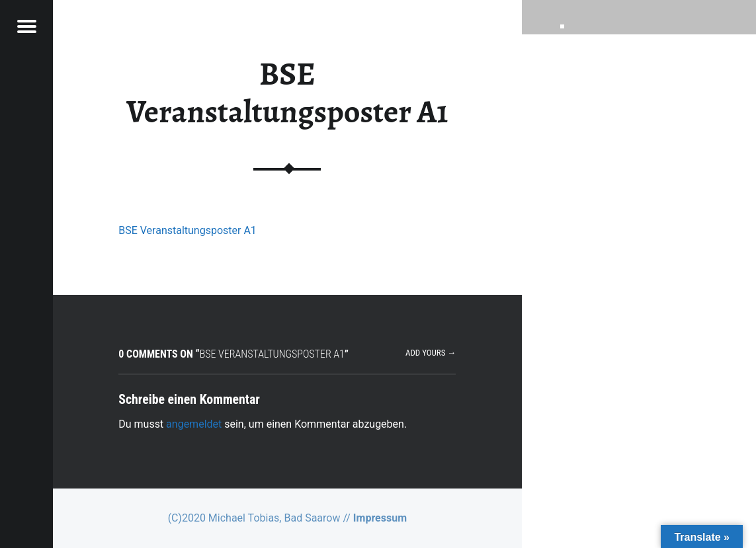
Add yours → (431, 353)
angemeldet (194, 424)
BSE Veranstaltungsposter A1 (188, 230)
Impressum (380, 518)
